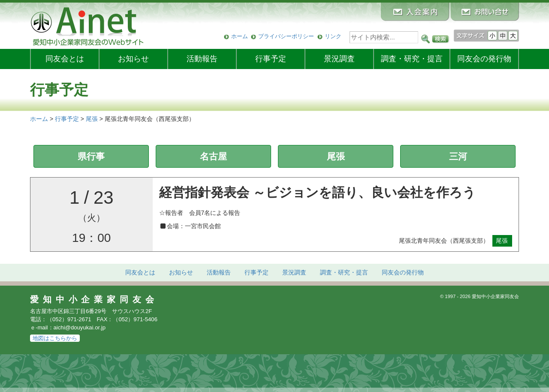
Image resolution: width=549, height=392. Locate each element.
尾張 (336, 156)
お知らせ (133, 59)
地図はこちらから (55, 338)
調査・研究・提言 (412, 59)
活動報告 (202, 59)
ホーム (240, 36)
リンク (333, 36)
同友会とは (65, 59)
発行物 (484, 59)
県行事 (91, 156)
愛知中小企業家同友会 (94, 299)
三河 (458, 156)
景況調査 (339, 59)
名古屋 (213, 156)
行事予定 (271, 59)
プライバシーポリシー (286, 36)
